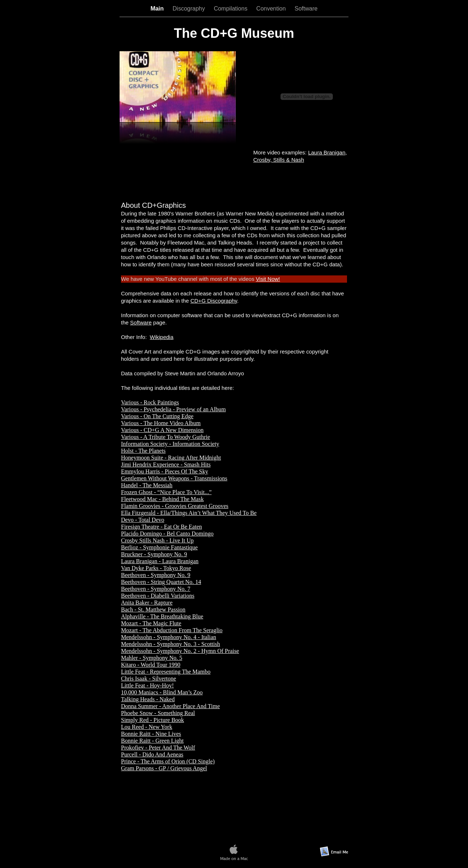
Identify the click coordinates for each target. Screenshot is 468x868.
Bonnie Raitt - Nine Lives (151, 734)
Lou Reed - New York (147, 727)
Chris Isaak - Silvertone (149, 679)
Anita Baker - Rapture (147, 603)
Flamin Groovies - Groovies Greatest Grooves (175, 506)
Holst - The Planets (143, 451)
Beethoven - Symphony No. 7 (156, 589)
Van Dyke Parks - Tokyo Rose (156, 568)
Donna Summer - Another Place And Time (170, 706)
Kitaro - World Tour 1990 (151, 665)
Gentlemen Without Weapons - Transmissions (174, 478)
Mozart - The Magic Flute (151, 623)
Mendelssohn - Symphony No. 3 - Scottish (170, 644)
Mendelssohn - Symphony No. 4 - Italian (169, 637)
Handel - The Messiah (147, 485)
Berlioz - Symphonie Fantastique (159, 547)
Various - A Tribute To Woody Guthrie (166, 437)
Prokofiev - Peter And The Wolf (158, 748)
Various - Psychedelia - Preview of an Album (173, 409)
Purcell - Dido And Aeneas (152, 754)
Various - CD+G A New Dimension (162, 430)
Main (158, 9)
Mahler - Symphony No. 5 (152, 658)
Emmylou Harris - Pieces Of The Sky (165, 471)
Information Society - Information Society (170, 444)
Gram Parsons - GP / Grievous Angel (164, 768)
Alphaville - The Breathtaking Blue (162, 616)
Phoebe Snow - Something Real (158, 713)
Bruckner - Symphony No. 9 (154, 554)
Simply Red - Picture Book (152, 720)
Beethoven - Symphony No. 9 (156, 575)
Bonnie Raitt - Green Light (152, 741)
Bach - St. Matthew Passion (153, 609)
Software (306, 9)
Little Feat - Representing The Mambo (166, 672)
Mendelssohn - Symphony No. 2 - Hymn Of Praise (180, 651)
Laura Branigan (327, 152)
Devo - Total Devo (143, 520)
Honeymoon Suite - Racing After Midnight (171, 458)
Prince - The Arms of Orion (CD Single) (168, 761)
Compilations (231, 9)
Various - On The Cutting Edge (157, 416)
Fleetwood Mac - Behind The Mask (162, 499)
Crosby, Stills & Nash (279, 160)
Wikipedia (162, 337)
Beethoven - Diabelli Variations (158, 596)
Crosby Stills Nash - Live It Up (157, 540)
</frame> (234, 181)
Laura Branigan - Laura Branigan (160, 561)
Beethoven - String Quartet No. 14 (161, 582)
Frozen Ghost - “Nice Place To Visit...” (166, 492)
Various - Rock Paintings (150, 402)
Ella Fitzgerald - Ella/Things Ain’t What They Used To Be (189, 513)
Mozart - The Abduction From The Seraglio (172, 630)
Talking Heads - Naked (148, 699)
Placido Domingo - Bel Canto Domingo (167, 534)
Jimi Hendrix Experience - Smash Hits (166, 465)
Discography (189, 9)
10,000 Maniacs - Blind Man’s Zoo (162, 692)
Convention (272, 9)
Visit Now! (268, 279)
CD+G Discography (214, 301)
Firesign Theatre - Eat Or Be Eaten (162, 527)
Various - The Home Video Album (161, 423)
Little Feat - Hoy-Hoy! (147, 685)
